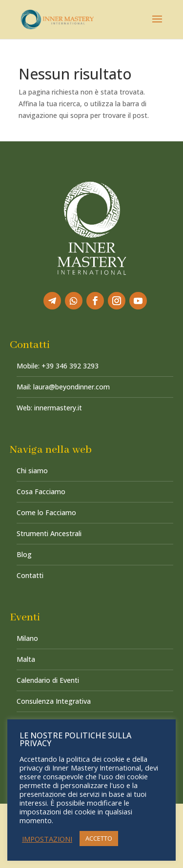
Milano (27, 638)
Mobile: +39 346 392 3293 (58, 366)
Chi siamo (32, 471)
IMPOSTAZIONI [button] (47, 839)
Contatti (30, 575)
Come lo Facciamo (46, 512)
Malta (26, 659)
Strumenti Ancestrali (49, 533)
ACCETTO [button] (99, 838)
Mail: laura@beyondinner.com (63, 387)
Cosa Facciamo (41, 492)
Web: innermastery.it (49, 408)
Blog (24, 554)
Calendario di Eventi (48, 680)
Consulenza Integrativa (54, 701)
